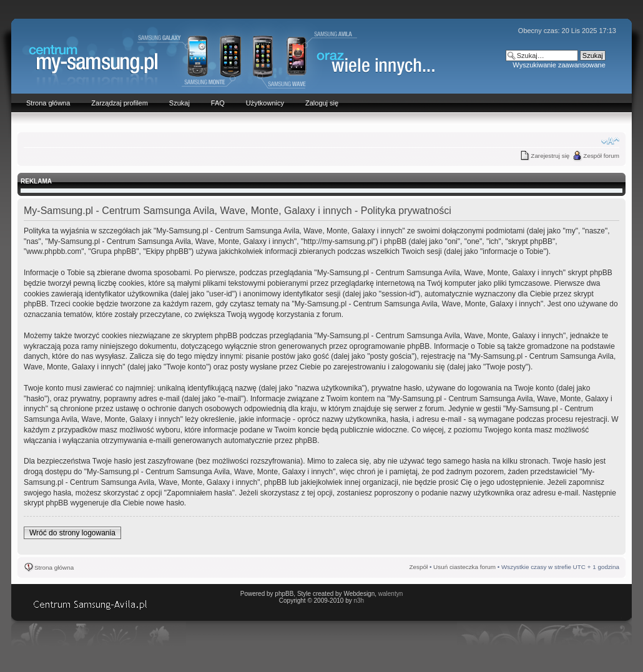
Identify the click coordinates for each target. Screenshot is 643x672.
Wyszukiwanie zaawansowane (559, 65)
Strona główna (54, 567)
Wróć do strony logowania (72, 533)
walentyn (390, 594)
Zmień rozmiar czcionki (610, 141)
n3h (359, 601)
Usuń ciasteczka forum (464, 567)
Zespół (419, 567)
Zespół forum (601, 156)
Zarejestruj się (550, 156)
